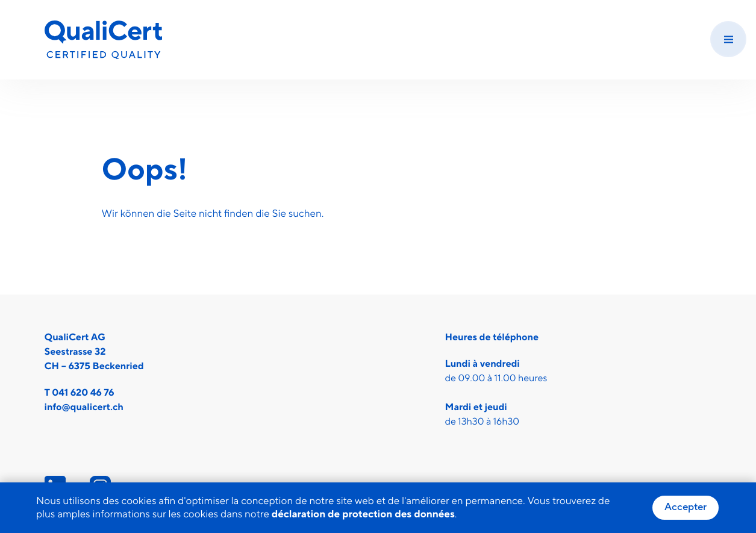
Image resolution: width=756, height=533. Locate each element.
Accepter (686, 507)
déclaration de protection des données (363, 514)
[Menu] (728, 39)
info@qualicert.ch (84, 408)
